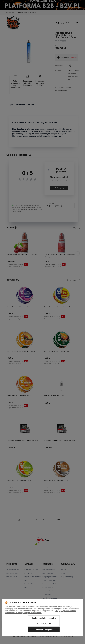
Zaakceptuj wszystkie (44, 630)
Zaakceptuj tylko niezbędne (44, 618)
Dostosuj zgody (44, 624)
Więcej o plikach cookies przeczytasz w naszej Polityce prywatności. (40, 612)
